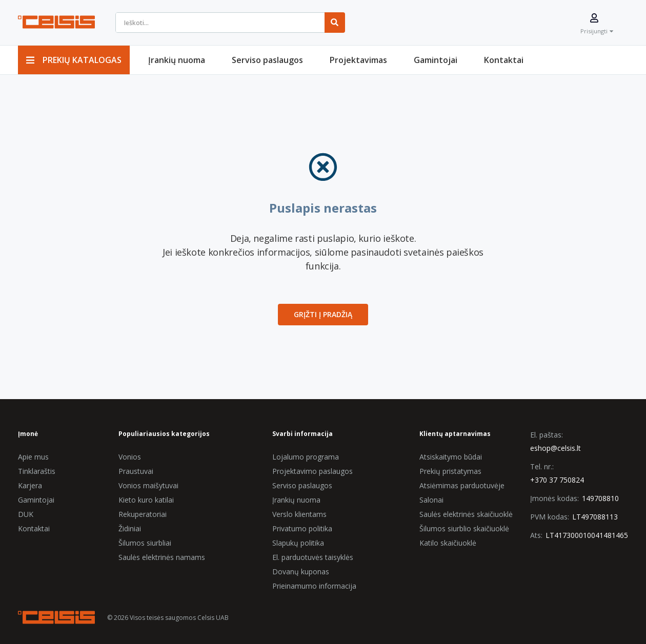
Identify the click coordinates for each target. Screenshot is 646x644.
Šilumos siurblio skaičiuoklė (464, 528)
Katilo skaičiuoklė (448, 543)
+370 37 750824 (557, 480)
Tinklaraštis (37, 471)
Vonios (130, 457)
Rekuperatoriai (143, 514)
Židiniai (130, 528)
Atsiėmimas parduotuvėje (462, 485)
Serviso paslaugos (302, 485)
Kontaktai (34, 528)
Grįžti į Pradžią (323, 314)
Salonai (431, 500)
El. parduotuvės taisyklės (313, 557)
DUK (26, 514)
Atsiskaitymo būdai (451, 457)
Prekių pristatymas (450, 471)
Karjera (30, 485)
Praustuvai (136, 471)
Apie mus (33, 457)
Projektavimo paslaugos (312, 471)
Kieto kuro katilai (146, 500)
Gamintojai (36, 500)
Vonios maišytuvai (148, 485)
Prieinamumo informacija (314, 586)
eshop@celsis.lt (556, 448)
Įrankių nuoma (296, 500)
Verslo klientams (299, 514)
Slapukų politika (298, 543)
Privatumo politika (302, 528)
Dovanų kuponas (301, 572)
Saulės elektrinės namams (162, 557)
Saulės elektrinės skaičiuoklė (466, 514)
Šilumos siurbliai (145, 543)
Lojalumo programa (306, 457)
